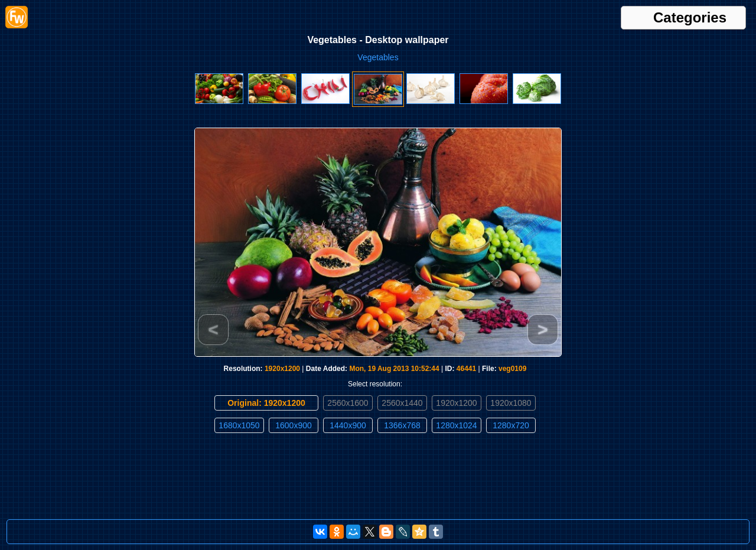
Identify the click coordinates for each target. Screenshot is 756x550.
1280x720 (511, 425)
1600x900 (294, 425)
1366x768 (402, 425)
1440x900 (348, 425)
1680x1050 (239, 425)
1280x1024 (456, 425)
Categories (690, 18)
